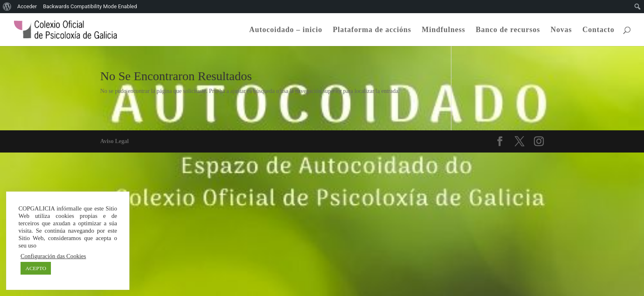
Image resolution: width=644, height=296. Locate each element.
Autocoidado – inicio (286, 30)
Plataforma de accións (372, 30)
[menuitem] (7, 7)
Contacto (598, 30)
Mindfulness (444, 30)
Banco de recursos (508, 30)
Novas (561, 30)
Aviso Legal (114, 141)
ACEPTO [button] (36, 268)
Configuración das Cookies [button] (53, 256)
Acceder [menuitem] (27, 6)
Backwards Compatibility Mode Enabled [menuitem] (90, 6)
